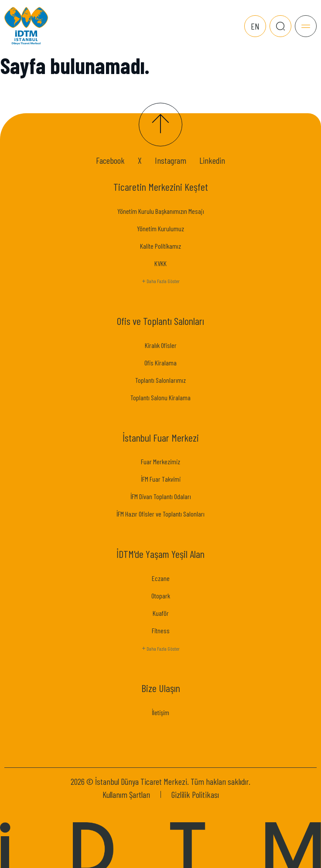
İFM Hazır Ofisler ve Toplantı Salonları (160, 514)
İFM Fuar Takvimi (161, 479)
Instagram (171, 160)
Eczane (161, 578)
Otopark (161, 596)
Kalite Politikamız (160, 246)
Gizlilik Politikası (195, 794)
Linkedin (212, 160)
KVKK (160, 263)
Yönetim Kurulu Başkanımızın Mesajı (161, 211)
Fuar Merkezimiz (160, 461)
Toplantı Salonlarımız (160, 380)
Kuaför (161, 613)
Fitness (161, 630)
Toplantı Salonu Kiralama (160, 397)
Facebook (110, 160)
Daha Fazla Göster (160, 281)
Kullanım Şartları (126, 794)
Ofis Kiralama (160, 363)
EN (255, 26)
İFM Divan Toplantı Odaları (161, 496)
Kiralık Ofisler (161, 345)
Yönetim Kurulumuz (160, 228)
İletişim (160, 712)
